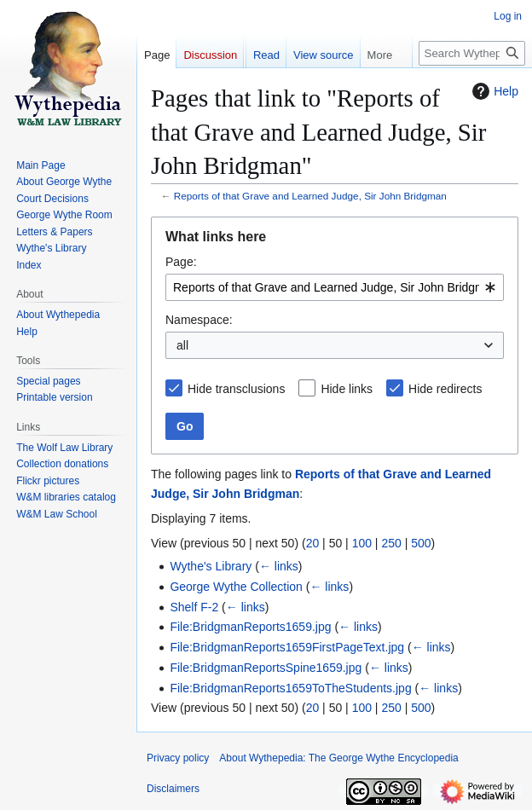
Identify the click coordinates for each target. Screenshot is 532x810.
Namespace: (199, 320)
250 (391, 543)
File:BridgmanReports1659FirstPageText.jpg (287, 647)
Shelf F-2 (194, 607)
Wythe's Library (211, 566)
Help (493, 91)
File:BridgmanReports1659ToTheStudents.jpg (290, 688)
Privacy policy (178, 758)
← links (279, 566)
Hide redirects (445, 389)
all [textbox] (182, 345)
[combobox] (335, 287)
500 (421, 543)
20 (313, 543)
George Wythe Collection (236, 587)
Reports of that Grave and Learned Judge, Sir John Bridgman (310, 196)
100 (362, 543)
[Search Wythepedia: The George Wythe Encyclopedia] (472, 53)
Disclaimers (173, 789)
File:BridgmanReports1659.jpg (250, 627)
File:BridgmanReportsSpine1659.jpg (266, 668)
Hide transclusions (236, 389)
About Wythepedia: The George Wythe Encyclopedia (338, 758)
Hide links (347, 389)
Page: (181, 262)
